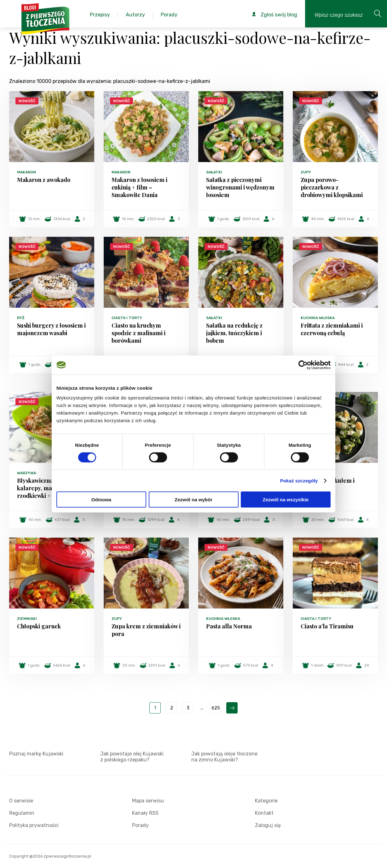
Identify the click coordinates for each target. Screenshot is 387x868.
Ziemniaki (27, 619)
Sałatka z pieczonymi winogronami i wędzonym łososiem (240, 187)
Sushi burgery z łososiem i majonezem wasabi (51, 329)
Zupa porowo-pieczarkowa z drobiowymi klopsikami (332, 187)
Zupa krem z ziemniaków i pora (146, 630)
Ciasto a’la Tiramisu (327, 626)
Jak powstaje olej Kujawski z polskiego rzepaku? (132, 757)
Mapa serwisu (148, 801)
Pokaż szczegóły (299, 480)
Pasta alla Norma (229, 626)
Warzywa (26, 473)
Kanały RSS (145, 813)
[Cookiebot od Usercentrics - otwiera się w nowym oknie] (303, 365)
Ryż (21, 318)
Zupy (306, 172)
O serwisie (21, 801)
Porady (140, 825)
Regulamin (22, 813)
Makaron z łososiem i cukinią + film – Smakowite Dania (139, 187)
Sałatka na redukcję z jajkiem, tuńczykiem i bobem (234, 333)
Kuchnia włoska (318, 318)
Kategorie (266, 801)
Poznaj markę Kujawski (36, 754)
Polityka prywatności (34, 825)
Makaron (26, 172)
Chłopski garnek (39, 626)
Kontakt (264, 813)
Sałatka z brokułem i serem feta (328, 484)
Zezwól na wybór (193, 500)
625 (216, 708)
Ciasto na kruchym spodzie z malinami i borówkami (139, 333)
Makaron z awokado (44, 180)
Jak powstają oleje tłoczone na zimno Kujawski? (224, 757)
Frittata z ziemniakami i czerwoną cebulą (332, 329)
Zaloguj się (268, 825)
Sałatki (214, 172)
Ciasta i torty (127, 318)
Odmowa (101, 500)
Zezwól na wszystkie (286, 500)
